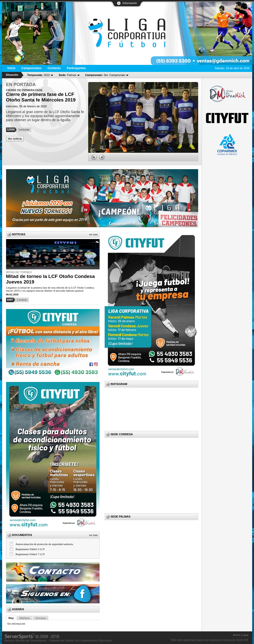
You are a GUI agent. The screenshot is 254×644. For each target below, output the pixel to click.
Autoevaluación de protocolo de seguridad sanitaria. (45, 544)
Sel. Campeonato (105, 75)
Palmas (67, 75)
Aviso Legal (240, 635)
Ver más (93, 234)
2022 (39, 75)
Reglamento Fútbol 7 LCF (30, 554)
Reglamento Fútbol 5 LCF (30, 549)
